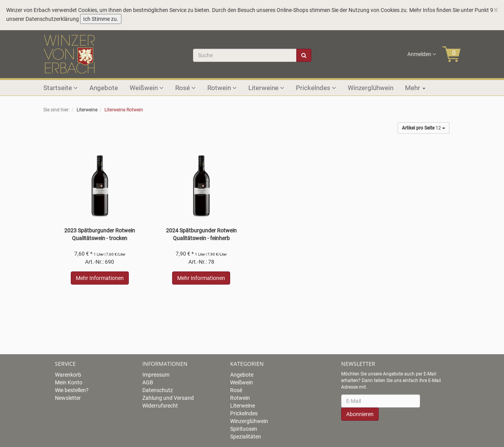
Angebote (104, 88)
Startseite (61, 88)
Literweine (266, 88)
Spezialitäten (246, 437)
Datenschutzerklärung (52, 19)
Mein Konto (69, 382)
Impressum (156, 375)
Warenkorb (68, 375)
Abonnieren (360, 414)
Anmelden (422, 54)
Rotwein (222, 88)
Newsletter (68, 398)
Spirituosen (244, 429)
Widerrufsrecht (160, 406)
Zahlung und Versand (168, 398)
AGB (148, 382)
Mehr (415, 88)
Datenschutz (158, 390)
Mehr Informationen (100, 278)
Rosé (185, 88)
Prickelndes (316, 88)
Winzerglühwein (371, 88)
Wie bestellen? (72, 390)
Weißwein (147, 88)
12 (424, 128)
